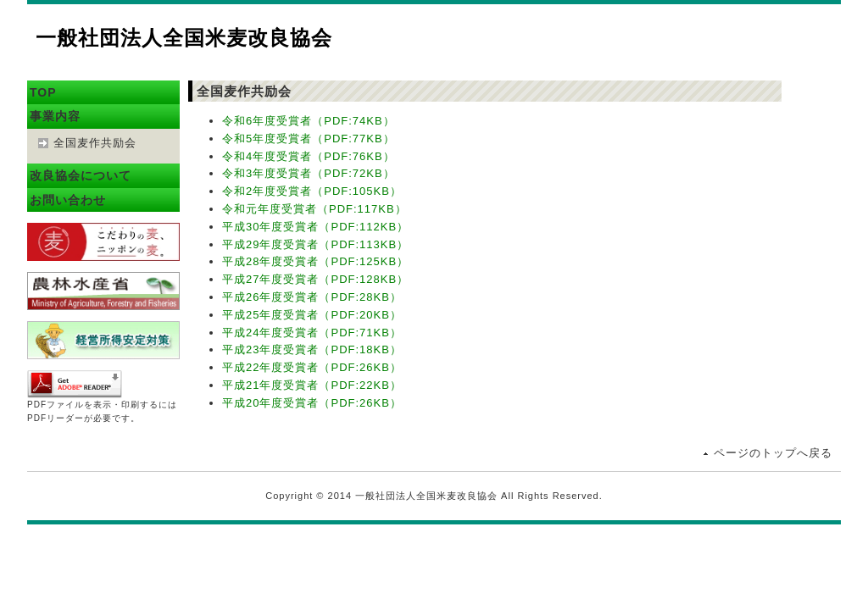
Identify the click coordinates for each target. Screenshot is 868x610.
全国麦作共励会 (95, 143)
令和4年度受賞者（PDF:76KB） (309, 156)
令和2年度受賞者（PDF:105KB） (312, 191)
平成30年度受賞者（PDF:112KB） (315, 227)
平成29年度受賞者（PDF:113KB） (315, 244)
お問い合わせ (68, 200)
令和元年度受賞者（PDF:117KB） (314, 209)
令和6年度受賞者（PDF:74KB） (309, 121)
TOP (43, 92)
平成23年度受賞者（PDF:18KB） (312, 349)
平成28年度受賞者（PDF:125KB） (315, 261)
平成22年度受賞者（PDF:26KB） (312, 367)
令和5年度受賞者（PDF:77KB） (309, 139)
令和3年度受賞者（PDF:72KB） (309, 173)
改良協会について (81, 175)
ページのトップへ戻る (773, 453)
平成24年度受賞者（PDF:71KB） (312, 333)
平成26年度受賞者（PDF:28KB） (312, 297)
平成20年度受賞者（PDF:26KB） (312, 403)
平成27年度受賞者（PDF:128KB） (315, 279)
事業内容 (55, 116)
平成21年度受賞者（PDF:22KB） (312, 385)
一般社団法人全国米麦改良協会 (184, 38)
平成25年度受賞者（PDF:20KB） (312, 315)
